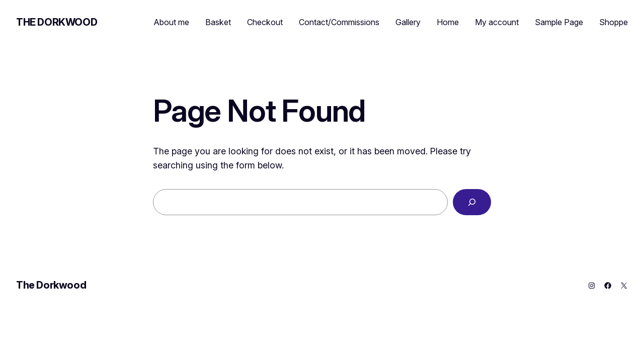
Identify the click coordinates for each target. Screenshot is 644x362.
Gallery (408, 22)
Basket (218, 22)
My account (497, 22)
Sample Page (559, 22)
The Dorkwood (57, 22)
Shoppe (614, 22)
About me (172, 22)
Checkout (265, 22)
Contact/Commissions (339, 22)
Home (448, 22)
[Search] (472, 202)
